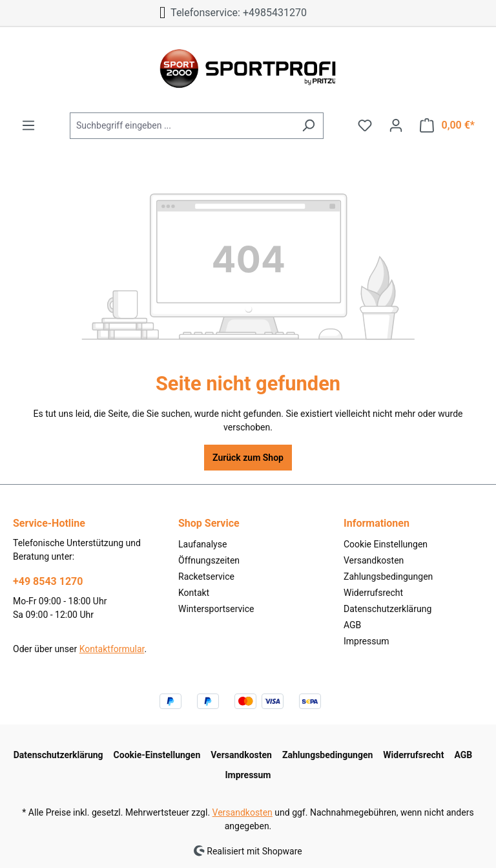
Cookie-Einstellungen (157, 755)
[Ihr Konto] (396, 125)
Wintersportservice (216, 609)
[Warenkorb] (447, 125)
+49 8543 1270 (48, 581)
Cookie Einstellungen (386, 544)
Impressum (366, 641)
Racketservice (206, 577)
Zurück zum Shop (248, 458)
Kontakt (194, 593)
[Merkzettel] (365, 125)
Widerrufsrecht (373, 593)
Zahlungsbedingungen (388, 577)
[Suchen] (308, 126)
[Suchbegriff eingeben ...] (182, 126)
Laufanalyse (202, 544)
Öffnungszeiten (209, 560)
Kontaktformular (112, 649)
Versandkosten (374, 560)
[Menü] (28, 125)
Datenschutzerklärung (387, 609)
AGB (352, 625)
